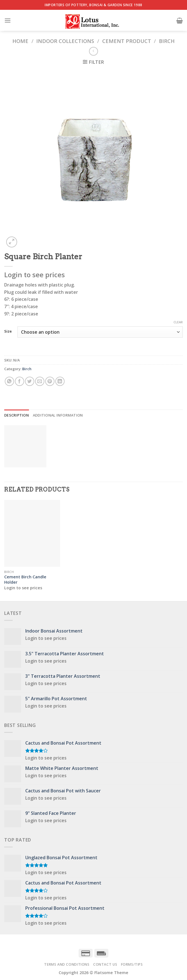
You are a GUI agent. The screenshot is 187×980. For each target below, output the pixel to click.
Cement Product (127, 41)
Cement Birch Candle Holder (25, 580)
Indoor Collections (65, 41)
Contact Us (105, 964)
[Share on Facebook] (20, 381)
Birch (167, 41)
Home (20, 41)
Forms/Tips (132, 964)
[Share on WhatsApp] (9, 381)
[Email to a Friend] (40, 381)
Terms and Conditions (67, 964)
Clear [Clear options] (178, 322)
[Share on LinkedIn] (60, 381)
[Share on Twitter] (30, 381)
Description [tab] (17, 415)
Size (8, 331)
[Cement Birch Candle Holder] (32, 534)
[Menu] (8, 20)
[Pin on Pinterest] (50, 381)
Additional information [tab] (58, 415)
